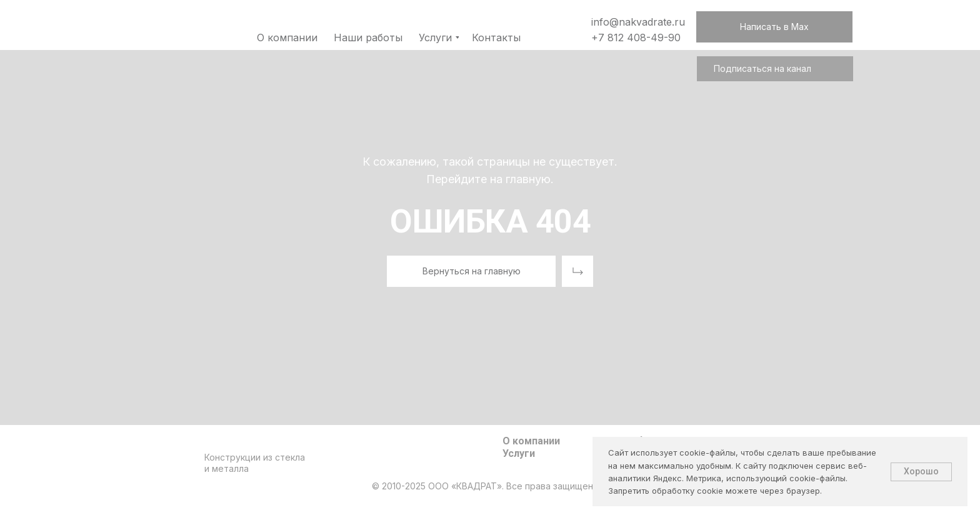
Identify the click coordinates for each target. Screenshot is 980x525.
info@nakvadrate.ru (638, 22)
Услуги (519, 453)
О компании (531, 441)
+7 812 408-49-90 (636, 37)
